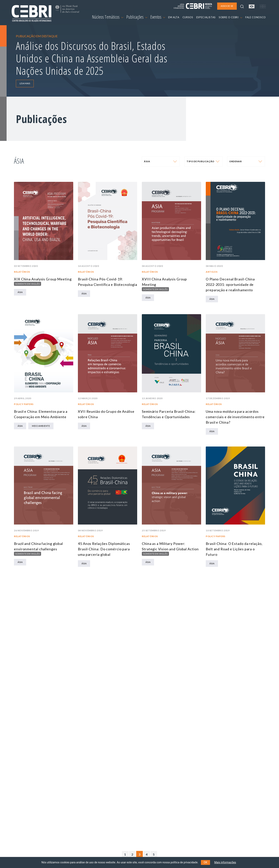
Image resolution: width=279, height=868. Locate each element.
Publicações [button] (137, 17)
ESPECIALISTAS (206, 17)
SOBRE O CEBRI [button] (230, 17)
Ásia (20, 292)
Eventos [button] (158, 17)
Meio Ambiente (41, 426)
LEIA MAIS (25, 83)
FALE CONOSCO (256, 17)
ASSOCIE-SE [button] (227, 6)
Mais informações (225, 862)
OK (205, 862)
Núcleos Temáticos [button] (108, 17)
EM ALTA (174, 17)
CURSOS (188, 17)
